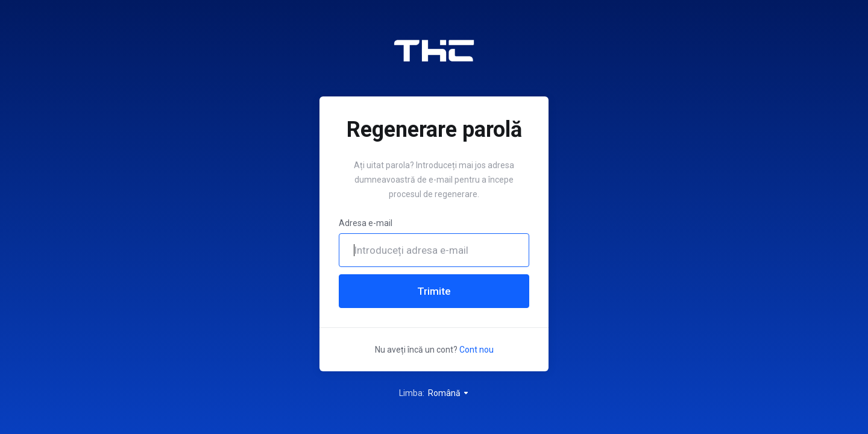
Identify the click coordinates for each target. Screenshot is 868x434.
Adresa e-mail (366, 223)
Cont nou (476, 350)
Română (449, 393)
